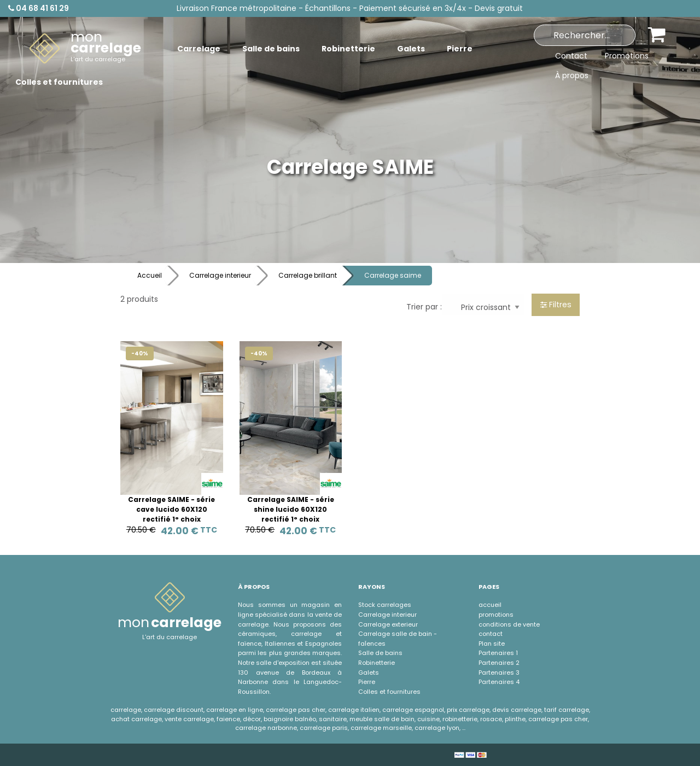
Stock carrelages (385, 605)
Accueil (150, 275)
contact (491, 634)
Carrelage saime (393, 275)
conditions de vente (509, 624)
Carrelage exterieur (388, 624)
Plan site (492, 644)
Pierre (367, 682)
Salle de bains (380, 653)
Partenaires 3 (499, 673)
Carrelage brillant (308, 275)
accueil (490, 605)
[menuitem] (85, 49)
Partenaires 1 (498, 653)
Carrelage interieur (220, 275)
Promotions (627, 56)
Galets (369, 673)
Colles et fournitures (389, 692)
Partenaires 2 (499, 663)
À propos (572, 75)
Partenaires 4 (499, 682)
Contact (571, 56)
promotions (496, 615)
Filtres (556, 305)
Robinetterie (377, 663)
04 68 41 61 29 (39, 8)
